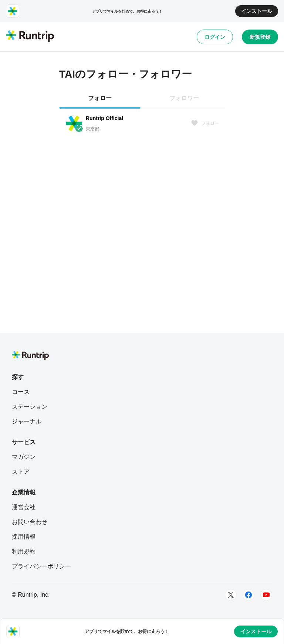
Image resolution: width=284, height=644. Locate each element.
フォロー (205, 123)
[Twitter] (231, 595)
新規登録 (260, 37)
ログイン (215, 37)
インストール (257, 11)
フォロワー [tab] (184, 98)
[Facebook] (248, 595)
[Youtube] (266, 595)
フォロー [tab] (100, 98)
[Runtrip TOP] (30, 37)
